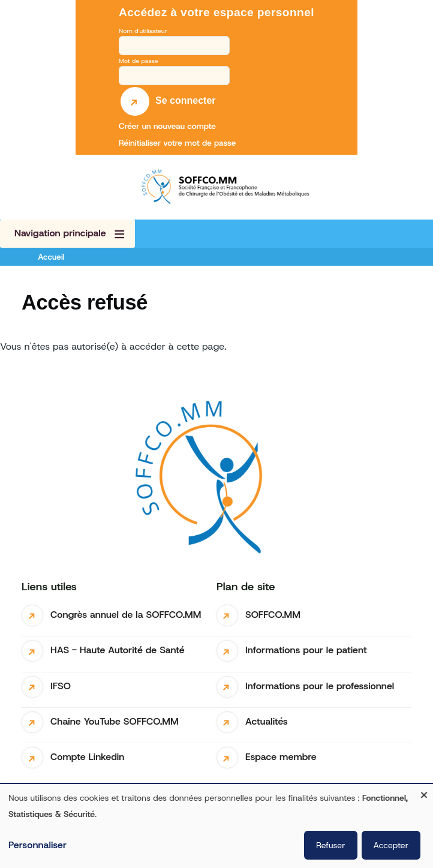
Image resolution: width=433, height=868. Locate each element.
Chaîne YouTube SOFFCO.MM (115, 721)
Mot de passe (139, 61)
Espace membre (281, 757)
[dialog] (217, 826)
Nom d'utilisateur (143, 31)
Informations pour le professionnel (320, 686)
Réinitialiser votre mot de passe (177, 143)
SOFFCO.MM (273, 615)
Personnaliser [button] (37, 845)
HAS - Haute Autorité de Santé (118, 650)
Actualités (267, 721)
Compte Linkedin (87, 757)
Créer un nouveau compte (167, 126)
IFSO (61, 686)
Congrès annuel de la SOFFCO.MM (126, 615)
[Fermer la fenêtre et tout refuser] (424, 792)
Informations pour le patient (306, 650)
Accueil (51, 257)
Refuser (330, 845)
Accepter (391, 845)
